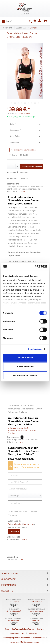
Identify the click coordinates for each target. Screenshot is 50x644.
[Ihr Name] (25, 475)
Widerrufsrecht (39, 638)
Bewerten (22, 172)
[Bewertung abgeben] (25, 496)
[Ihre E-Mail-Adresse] (25, 482)
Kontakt (40, 629)
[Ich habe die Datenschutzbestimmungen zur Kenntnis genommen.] (9, 521)
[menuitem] (7, 21)
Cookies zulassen (25, 358)
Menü (7, 21)
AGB (23, 633)
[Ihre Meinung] (25, 504)
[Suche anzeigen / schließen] (30, 21)
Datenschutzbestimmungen (20, 524)
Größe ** (25, 124)
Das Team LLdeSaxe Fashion (23, 629)
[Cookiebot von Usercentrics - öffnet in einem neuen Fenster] (36, 266)
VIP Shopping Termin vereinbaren (17, 638)
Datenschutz (33, 633)
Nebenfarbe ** (25, 136)
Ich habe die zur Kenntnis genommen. (22, 524)
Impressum (14, 633)
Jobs (7, 629)
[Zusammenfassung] (25, 489)
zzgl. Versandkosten (22, 113)
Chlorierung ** (25, 142)
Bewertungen (13, 437)
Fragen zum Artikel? (18, 428)
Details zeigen (35, 349)
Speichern (14, 532)
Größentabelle (13, 537)
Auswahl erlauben (25, 366)
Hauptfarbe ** (25, 130)
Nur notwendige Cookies (25, 375)
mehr (23, 191)
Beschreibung (13, 184)
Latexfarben (12, 557)
